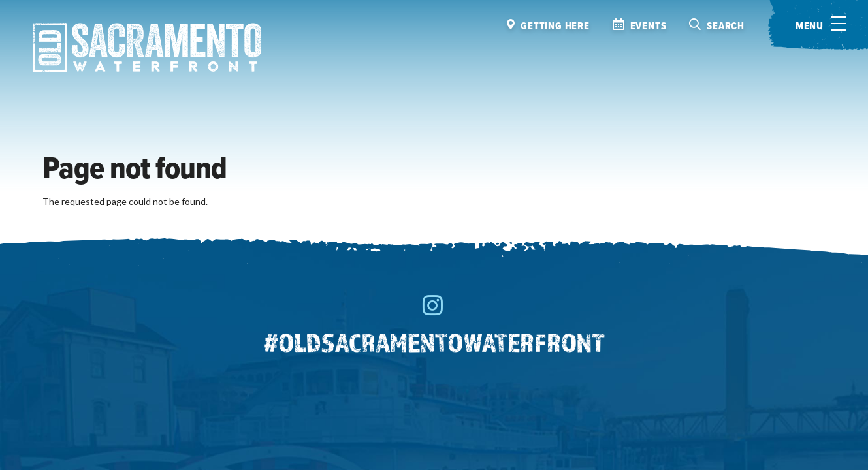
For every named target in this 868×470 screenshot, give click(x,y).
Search (726, 26)
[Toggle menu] (818, 25)
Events (649, 26)
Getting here (555, 26)
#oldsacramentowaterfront (434, 342)
